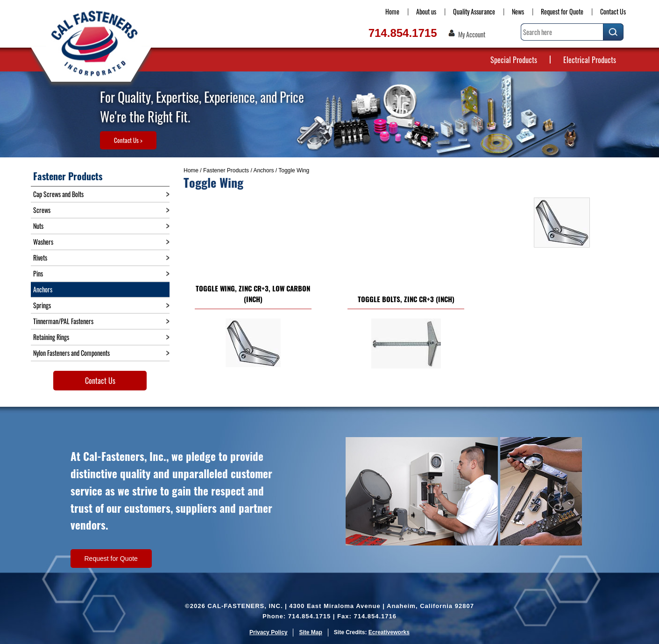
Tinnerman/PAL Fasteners (63, 321)
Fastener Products (226, 170)
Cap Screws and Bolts (58, 194)
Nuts (38, 226)
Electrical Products (590, 60)
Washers (43, 242)
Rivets (40, 258)
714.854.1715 (403, 33)
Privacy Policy (268, 632)
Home (392, 11)
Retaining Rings (51, 337)
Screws (42, 210)
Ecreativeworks (389, 632)
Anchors (263, 170)
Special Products (514, 60)
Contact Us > (128, 140)
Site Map (310, 632)
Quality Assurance (474, 11)
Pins (38, 273)
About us (426, 11)
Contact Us (613, 11)
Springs (42, 305)
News (518, 11)
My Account (472, 35)
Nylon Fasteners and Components (71, 353)
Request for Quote (562, 11)
